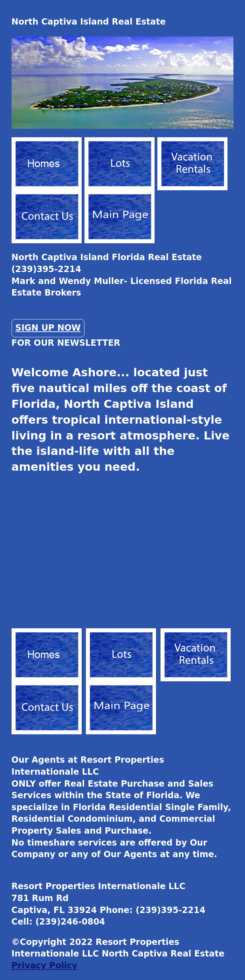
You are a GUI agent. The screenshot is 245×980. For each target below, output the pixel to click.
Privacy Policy (45, 966)
